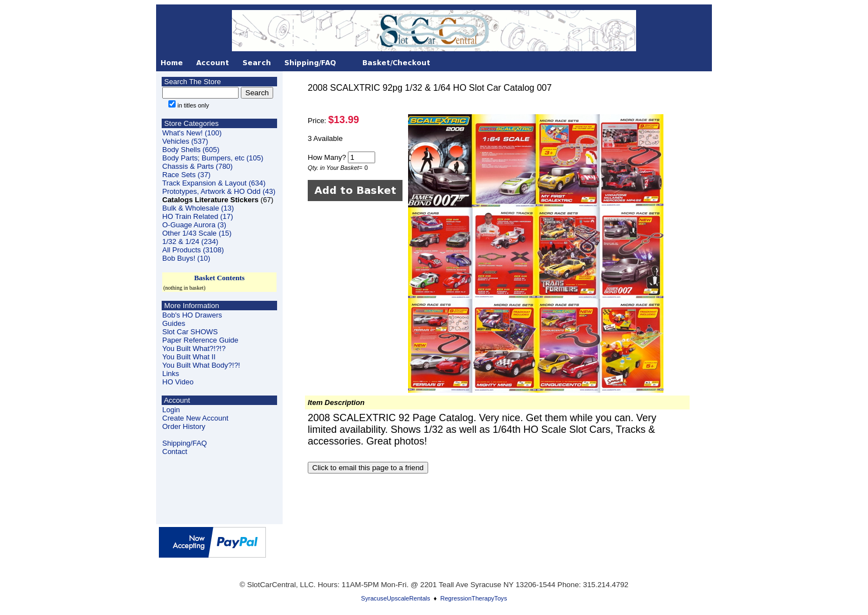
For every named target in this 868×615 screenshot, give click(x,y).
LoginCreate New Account (195, 414)
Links (171, 374)
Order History (184, 426)
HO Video (178, 382)
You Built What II (189, 357)
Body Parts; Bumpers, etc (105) (213, 158)
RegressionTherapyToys (474, 598)
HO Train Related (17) (198, 216)
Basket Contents (219, 278)
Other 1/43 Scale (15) (197, 233)
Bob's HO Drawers (192, 315)
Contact (175, 452)
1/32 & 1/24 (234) (190, 241)
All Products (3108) (193, 250)
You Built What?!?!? (194, 348)
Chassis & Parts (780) (197, 166)
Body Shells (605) (191, 150)
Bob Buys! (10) (186, 258)
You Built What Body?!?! (201, 365)
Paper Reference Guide (200, 340)
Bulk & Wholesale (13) (198, 208)
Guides (174, 323)
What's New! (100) (192, 133)
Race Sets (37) (186, 175)
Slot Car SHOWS (190, 332)
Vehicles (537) (185, 141)
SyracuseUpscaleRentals (396, 598)
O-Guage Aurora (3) (194, 225)
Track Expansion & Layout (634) (214, 183)
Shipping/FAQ (185, 443)
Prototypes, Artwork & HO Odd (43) (219, 191)
